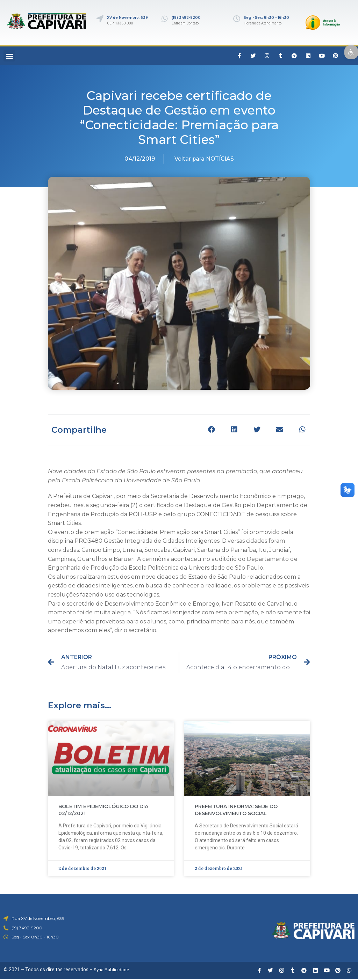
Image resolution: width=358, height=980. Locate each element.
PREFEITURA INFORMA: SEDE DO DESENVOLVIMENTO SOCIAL (236, 810)
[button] (9, 56)
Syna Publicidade (113, 970)
